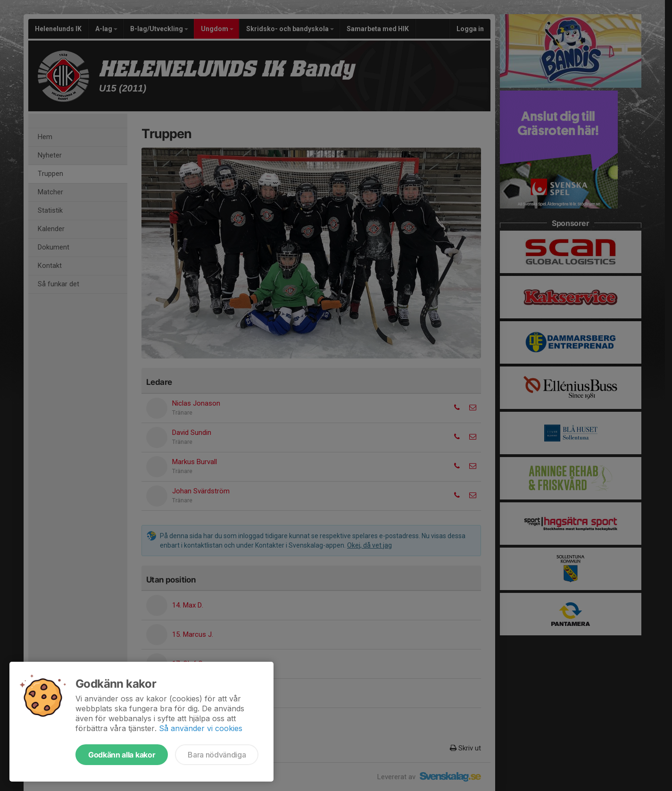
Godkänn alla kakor (122, 755)
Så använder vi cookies (201, 728)
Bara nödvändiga (217, 755)
